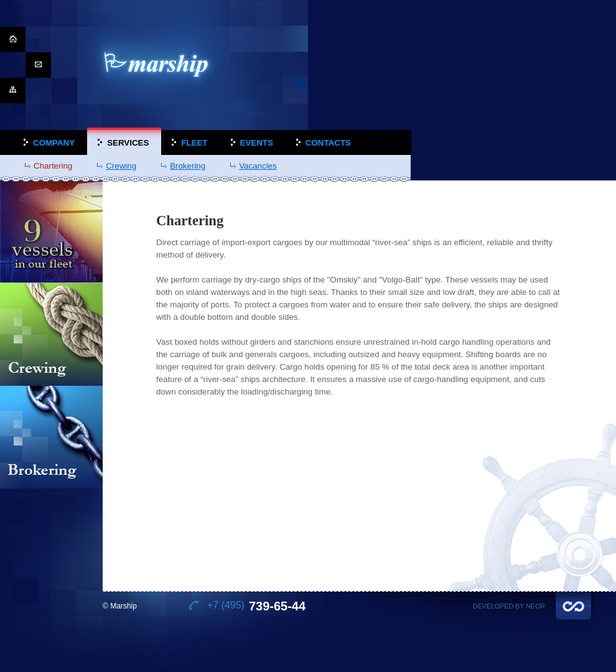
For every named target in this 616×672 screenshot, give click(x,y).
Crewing (121, 166)
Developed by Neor (509, 606)
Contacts (328, 143)
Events (257, 143)
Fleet (194, 143)
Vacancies (258, 166)
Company (54, 143)
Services (128, 143)
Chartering (53, 166)
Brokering (188, 166)
